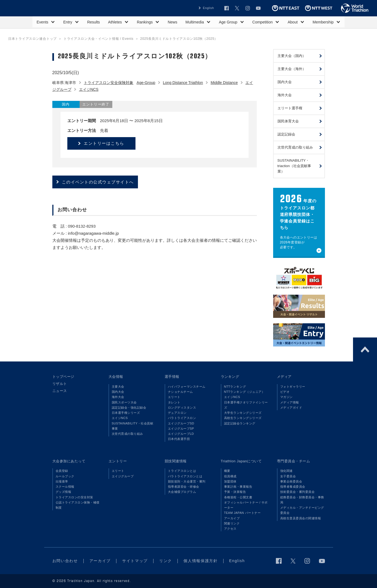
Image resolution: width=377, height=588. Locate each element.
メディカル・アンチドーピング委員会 (302, 510)
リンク (166, 561)
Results (94, 22)
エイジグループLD (181, 434)
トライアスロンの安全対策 (74, 497)
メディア (284, 377)
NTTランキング (235, 387)
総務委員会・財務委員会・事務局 (302, 500)
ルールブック (65, 476)
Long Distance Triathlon (183, 83)
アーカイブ (232, 518)
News (172, 22)
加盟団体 (230, 481)
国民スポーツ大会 (124, 402)
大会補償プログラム (182, 492)
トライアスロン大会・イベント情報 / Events (99, 39)
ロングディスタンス (182, 408)
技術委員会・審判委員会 (298, 492)
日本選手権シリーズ (126, 413)
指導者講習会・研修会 (184, 487)
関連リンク (232, 523)
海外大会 (118, 397)
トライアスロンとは (182, 471)
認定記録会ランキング (240, 423)
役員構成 (230, 476)
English (208, 8)
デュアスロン (177, 413)
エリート (174, 397)
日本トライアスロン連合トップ (32, 39)
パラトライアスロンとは (185, 476)
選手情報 (172, 377)
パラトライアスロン (182, 418)
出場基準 (62, 481)
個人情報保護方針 (200, 561)
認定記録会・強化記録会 (129, 408)
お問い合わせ (65, 561)
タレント (174, 402)
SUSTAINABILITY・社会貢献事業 (133, 426)
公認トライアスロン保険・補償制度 (78, 505)
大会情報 (116, 377)
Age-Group (146, 83)
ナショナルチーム (180, 392)
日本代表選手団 (179, 439)
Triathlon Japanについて (241, 461)
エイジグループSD (181, 423)
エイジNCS (89, 89)
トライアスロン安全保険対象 (108, 83)
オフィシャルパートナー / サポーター (246, 505)
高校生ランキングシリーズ (243, 418)
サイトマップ (135, 561)
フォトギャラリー (293, 387)
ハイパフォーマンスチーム (187, 387)
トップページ (63, 377)
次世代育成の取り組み (127, 434)
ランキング (230, 377)
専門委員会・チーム (294, 461)
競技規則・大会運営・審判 (187, 481)
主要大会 (118, 387)
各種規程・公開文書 (238, 497)
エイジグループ (123, 476)
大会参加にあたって (69, 461)
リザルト (60, 384)
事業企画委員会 (291, 481)
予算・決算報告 (235, 492)
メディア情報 (290, 402)
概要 (227, 471)
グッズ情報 (64, 492)
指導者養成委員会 (293, 487)
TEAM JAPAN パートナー (242, 513)
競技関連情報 (176, 461)
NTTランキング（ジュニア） (245, 392)
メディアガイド (291, 408)
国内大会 (118, 392)
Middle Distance (224, 83)
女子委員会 (288, 476)
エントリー (118, 461)
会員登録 (62, 471)
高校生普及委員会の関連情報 (301, 518)
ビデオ (285, 392)
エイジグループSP (181, 429)
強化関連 (286, 471)
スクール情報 (65, 487)
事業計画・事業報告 (238, 487)
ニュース (60, 391)
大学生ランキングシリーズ (243, 413)
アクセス (230, 529)
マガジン (286, 397)
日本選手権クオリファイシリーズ (246, 405)
